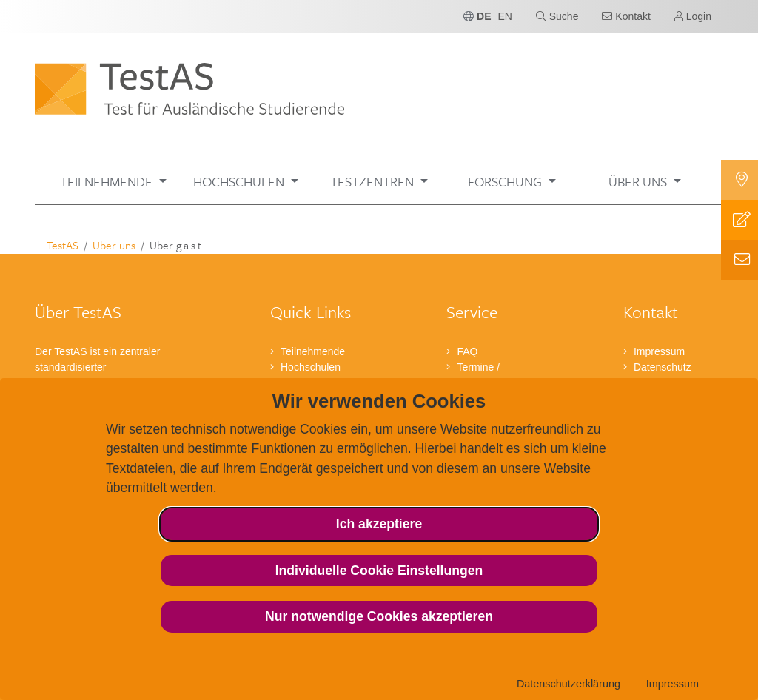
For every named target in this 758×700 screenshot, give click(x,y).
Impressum (673, 684)
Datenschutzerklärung (568, 684)
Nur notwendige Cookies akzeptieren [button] (379, 616)
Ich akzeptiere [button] (379, 524)
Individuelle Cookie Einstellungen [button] (379, 571)
